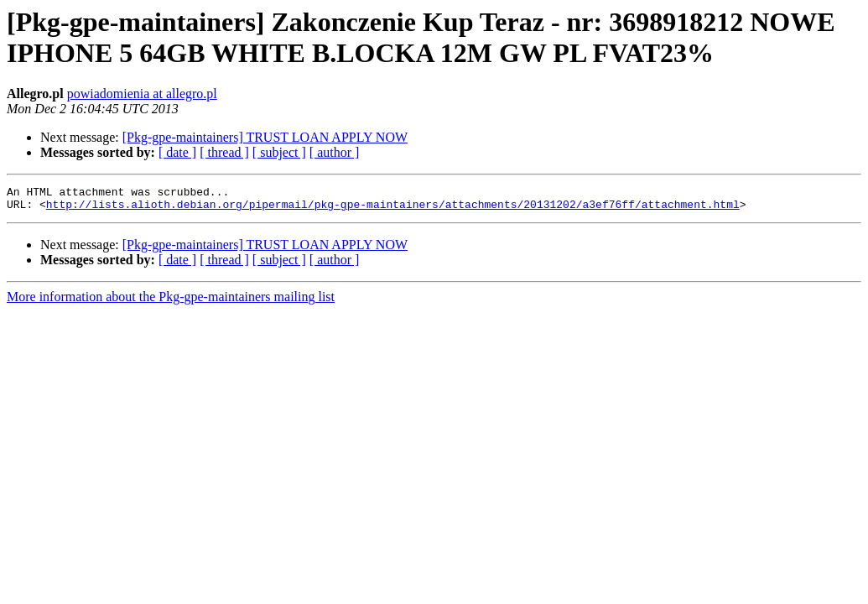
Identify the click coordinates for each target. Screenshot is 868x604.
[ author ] (335, 152)
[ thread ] (224, 152)
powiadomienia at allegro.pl (142, 94)
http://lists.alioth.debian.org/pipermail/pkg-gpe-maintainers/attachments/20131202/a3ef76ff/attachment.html (393, 209)
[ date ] (177, 152)
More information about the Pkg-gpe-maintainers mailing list (171, 302)
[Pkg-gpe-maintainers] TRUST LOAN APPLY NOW (265, 137)
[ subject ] (279, 152)
